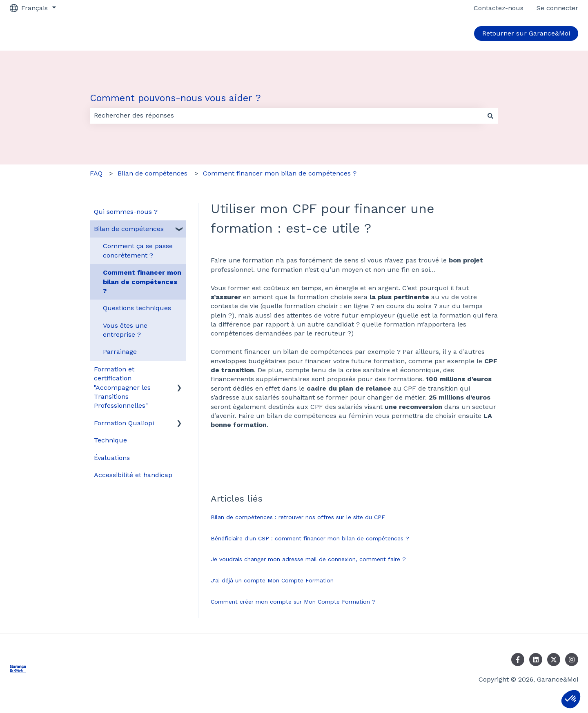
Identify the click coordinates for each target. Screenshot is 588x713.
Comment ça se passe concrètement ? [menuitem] (138, 250)
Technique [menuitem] (110, 440)
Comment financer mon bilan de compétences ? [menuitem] (142, 282)
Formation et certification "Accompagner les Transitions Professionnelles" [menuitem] (122, 388)
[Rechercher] (490, 116)
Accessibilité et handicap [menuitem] (133, 475)
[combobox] (286, 116)
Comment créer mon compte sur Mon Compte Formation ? (293, 602)
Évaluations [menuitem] (112, 458)
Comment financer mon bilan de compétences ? (280, 173)
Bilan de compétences (153, 173)
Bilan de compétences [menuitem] (129, 229)
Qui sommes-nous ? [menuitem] (126, 212)
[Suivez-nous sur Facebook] (518, 660)
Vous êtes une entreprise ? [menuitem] (125, 330)
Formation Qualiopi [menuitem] (124, 423)
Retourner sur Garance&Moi (526, 33)
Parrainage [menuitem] (120, 352)
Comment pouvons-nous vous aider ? (175, 98)
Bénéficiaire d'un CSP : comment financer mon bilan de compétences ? (310, 538)
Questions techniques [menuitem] (137, 308)
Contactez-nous (499, 8)
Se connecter (557, 8)
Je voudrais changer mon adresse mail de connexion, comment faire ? (308, 559)
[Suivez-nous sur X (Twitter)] (554, 660)
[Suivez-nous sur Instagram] (572, 660)
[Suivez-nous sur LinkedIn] (536, 660)
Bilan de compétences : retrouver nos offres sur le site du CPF (298, 517)
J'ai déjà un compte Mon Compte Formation (272, 580)
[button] (571, 699)
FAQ (96, 173)
